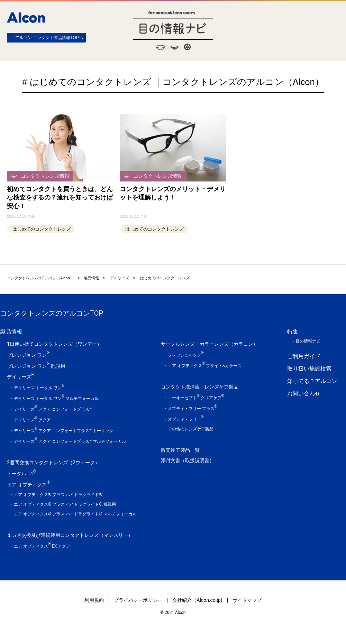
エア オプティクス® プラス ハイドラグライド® (58, 495)
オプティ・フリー (186, 419)
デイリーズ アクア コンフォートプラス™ (53, 409)
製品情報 (91, 278)
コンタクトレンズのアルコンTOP (52, 313)
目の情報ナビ (173, 31)
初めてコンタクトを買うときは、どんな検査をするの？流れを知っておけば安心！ (60, 198)
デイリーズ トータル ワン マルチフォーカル (56, 399)
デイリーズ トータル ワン (39, 388)
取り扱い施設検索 (309, 369)
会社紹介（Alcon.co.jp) (197, 600)
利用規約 (94, 600)
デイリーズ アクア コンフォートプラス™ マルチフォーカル (70, 441)
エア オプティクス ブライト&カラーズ (205, 366)
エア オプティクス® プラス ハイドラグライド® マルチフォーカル (75, 514)
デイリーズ (120, 278)
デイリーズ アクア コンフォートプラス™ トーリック (64, 431)
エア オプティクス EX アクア (42, 546)
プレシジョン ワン (28, 355)
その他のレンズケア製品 (191, 429)
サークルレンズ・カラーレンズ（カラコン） (209, 344)
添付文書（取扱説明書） (188, 460)
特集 (293, 332)
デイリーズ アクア (32, 420)
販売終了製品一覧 (180, 450)
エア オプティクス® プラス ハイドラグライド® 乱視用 (65, 504)
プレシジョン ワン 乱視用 (36, 366)
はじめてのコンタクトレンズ (42, 229)
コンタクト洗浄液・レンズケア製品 (200, 387)
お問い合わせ (304, 394)
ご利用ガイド (304, 356)
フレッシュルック (186, 355)
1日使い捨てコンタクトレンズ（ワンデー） (54, 344)
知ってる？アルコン (312, 381)
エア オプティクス (28, 485)
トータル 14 (21, 474)
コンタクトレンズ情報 (45, 176)
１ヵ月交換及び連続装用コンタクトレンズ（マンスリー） (70, 535)
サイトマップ (247, 600)
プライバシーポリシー (138, 600)
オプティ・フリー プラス (193, 409)
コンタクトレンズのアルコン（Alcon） (40, 278)
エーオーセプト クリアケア (196, 398)
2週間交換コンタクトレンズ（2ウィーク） (53, 463)
